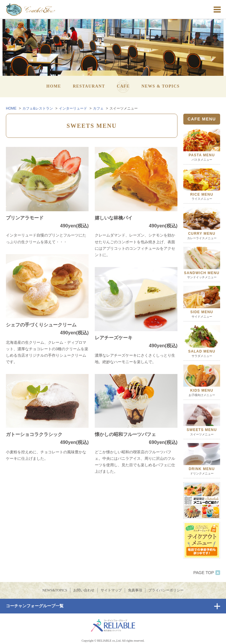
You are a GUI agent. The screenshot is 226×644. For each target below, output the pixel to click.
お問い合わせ (84, 590)
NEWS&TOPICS (55, 590)
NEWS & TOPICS (161, 86)
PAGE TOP (207, 573)
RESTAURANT (89, 86)
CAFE (123, 86)
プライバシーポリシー (166, 590)
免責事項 (135, 590)
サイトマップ (111, 590)
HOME (54, 86)
